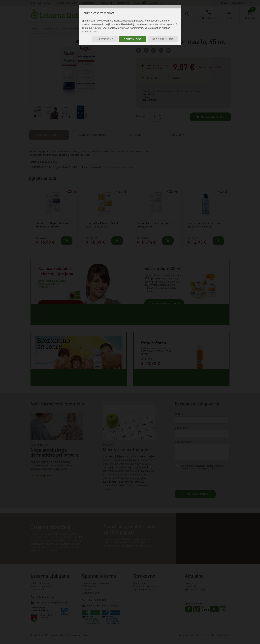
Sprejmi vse (133, 39)
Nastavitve (105, 39)
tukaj (96, 32)
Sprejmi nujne (163, 39)
